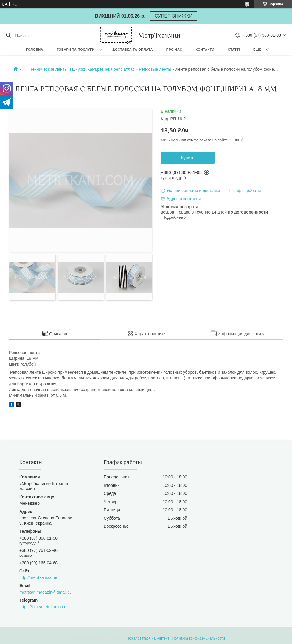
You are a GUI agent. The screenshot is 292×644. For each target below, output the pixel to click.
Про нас (174, 50)
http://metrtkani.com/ (38, 577)
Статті (234, 50)
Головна (35, 50)
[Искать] (8, 35)
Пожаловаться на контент (148, 638)
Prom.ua (171, 633)
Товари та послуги (76, 50)
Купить (188, 158)
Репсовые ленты (155, 69)
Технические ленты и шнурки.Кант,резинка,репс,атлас (82, 69)
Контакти (205, 50)
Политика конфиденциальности (199, 638)
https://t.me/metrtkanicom (43, 607)
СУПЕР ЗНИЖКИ (174, 16)
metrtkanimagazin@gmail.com (47, 592)
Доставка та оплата (133, 50)
